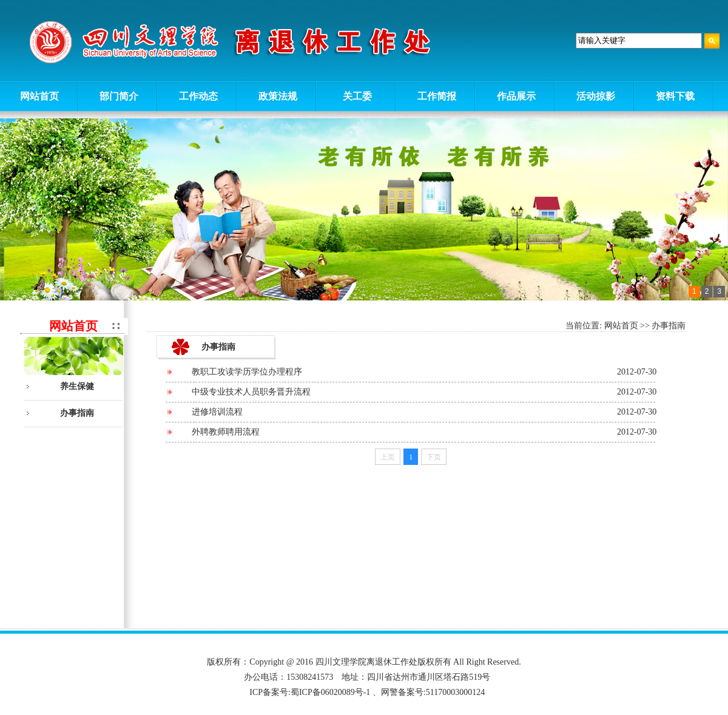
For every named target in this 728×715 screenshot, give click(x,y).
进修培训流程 (217, 412)
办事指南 (77, 413)
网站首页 (621, 326)
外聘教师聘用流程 (226, 432)
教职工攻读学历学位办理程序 (247, 372)
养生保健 (77, 386)
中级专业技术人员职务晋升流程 (251, 392)
